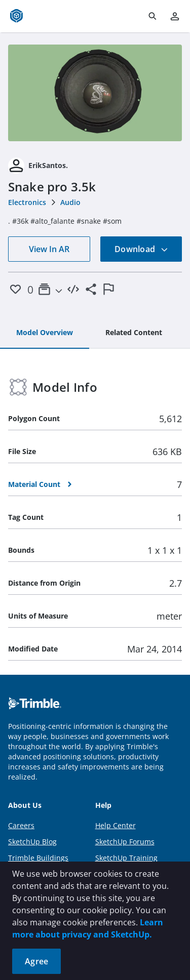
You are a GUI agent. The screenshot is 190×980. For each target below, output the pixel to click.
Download (141, 249)
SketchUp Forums (125, 842)
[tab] (45, 333)
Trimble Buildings (38, 858)
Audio (70, 202)
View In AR (49, 249)
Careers (21, 825)
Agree (36, 961)
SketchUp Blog (32, 842)
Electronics (27, 202)
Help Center (116, 825)
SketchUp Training (126, 858)
